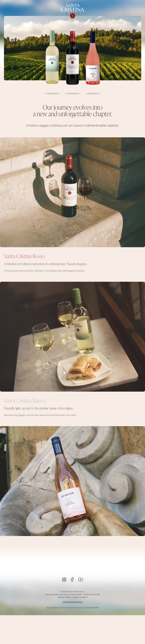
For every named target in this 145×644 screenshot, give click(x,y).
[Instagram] (64, 580)
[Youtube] (81, 580)
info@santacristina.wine (72, 602)
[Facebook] (72, 580)
